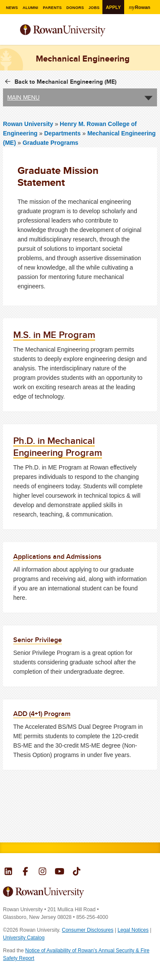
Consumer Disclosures (88, 930)
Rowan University (74, 31)
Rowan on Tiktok (77, 872)
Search (151, 34)
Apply (113, 7)
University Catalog (24, 938)
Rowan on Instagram (42, 872)
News (12, 8)
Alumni (30, 8)
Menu (10, 31)
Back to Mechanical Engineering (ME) (65, 82)
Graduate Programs (51, 143)
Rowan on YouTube (60, 872)
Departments (62, 133)
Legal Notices (133, 930)
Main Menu (23, 97)
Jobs (94, 8)
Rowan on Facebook (25, 872)
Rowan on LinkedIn (8, 872)
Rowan (140, 7)
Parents (52, 8)
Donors (75, 8)
